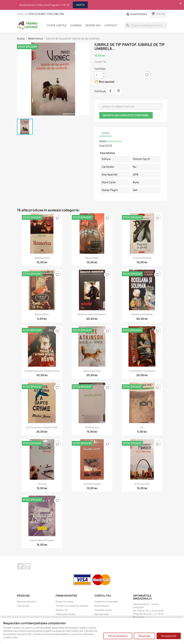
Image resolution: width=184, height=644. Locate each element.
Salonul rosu (42, 314)
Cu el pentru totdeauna (142, 371)
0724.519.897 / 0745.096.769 (46, 14)
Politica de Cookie (65, 614)
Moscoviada (92, 258)
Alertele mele (102, 614)
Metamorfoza (42, 258)
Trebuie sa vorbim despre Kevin (42, 371)
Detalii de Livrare (65, 602)
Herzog (42, 484)
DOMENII (76, 25)
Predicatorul (92, 427)
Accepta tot (169, 636)
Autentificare (102, 606)
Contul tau (103, 596)
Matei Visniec (115, 141)
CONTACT (111, 25)
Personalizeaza (118, 636)
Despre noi (93, 25)
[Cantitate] (98, 75)
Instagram (28, 566)
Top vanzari (23, 606)
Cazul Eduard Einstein (42, 540)
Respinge (144, 636)
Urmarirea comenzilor (106, 602)
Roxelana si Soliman (142, 314)
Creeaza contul (103, 610)
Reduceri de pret (26, 602)
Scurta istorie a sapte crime (42, 427)
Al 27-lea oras (142, 484)
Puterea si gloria (142, 258)
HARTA (80, 5)
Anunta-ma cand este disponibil (126, 115)
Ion (142, 427)
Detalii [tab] (106, 133)
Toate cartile (57, 25)
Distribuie (110, 91)
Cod (102, 146)
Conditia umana (92, 484)
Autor (103, 141)
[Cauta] (146, 25)
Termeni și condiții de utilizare (72, 606)
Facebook (20, 566)
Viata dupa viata (92, 371)
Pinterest (118, 91)
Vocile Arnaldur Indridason (92, 314)
